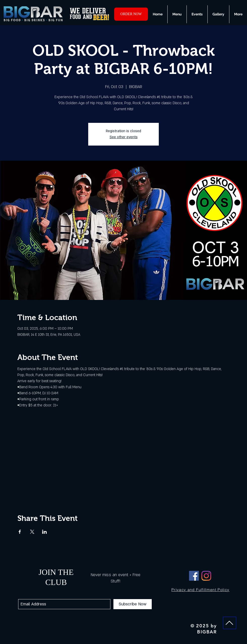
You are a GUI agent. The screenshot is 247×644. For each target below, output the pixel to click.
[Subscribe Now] (133, 604)
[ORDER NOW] (131, 14)
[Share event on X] (32, 532)
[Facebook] (194, 576)
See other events (124, 137)
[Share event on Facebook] (20, 532)
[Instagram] (206, 576)
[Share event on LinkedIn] (44, 532)
